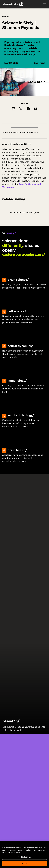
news (5, 16)
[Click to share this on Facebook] (28, 109)
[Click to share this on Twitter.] (21, 109)
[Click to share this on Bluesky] (35, 109)
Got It (24, 864)
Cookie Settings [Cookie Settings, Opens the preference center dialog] (24, 857)
